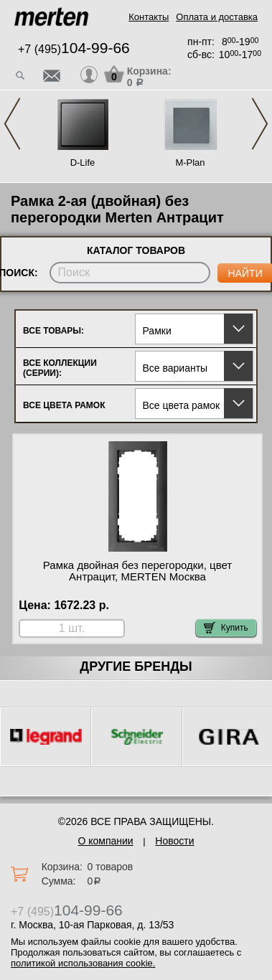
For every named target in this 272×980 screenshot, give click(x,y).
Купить (226, 628)
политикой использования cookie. (83, 963)
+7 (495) (74, 49)
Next (260, 124)
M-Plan (190, 162)
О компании (105, 841)
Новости (174, 841)
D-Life (83, 162)
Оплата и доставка (217, 17)
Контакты (149, 17)
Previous (12, 124)
